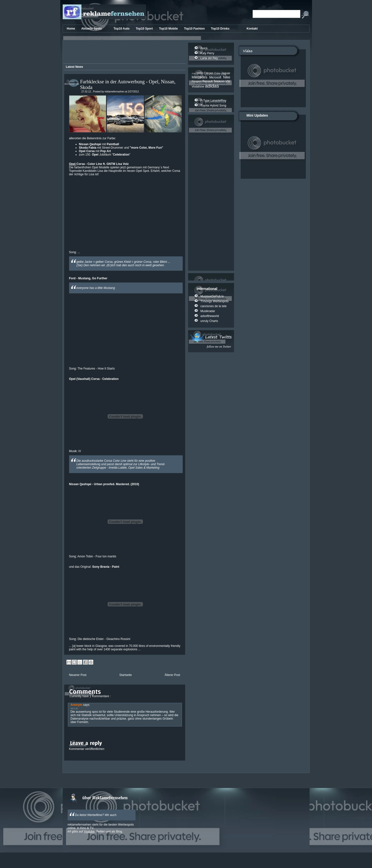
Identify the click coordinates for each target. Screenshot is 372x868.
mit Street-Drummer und (121, 148)
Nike (227, 77)
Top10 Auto (122, 29)
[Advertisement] (124, 53)
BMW (200, 73)
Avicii (204, 48)
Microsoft (216, 77)
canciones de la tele (214, 306)
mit (99, 144)
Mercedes (201, 77)
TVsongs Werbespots (215, 301)
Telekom (219, 81)
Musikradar (208, 311)
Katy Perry (207, 53)
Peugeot (197, 81)
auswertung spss (87, 712)
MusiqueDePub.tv (212, 296)
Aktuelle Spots (92, 29)
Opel (73, 164)
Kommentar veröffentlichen (87, 749)
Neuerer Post (78, 675)
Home (71, 29)
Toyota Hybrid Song (213, 106)
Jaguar (226, 73)
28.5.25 (74, 709)
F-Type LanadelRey (213, 101)
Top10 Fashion (195, 29)
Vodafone (198, 87)
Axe (194, 73)
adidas (212, 86)
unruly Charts (209, 321)
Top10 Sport (145, 29)
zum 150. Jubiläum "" (105, 155)
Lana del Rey (209, 58)
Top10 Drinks (221, 29)
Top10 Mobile (169, 29)
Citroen (209, 73)
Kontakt (252, 29)
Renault (208, 81)
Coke (217, 73)
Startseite (126, 675)
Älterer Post (172, 675)
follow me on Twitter (219, 347)
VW (228, 81)
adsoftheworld (210, 316)
